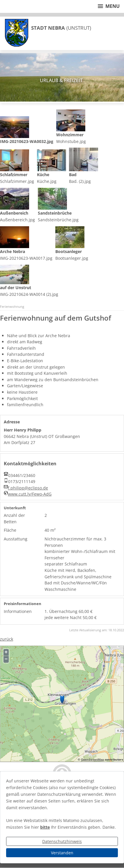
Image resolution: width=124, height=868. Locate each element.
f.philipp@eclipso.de (28, 488)
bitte (45, 827)
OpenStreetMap (92, 759)
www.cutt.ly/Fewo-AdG (30, 494)
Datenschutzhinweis (62, 841)
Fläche (10, 530)
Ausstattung (16, 539)
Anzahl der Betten (14, 518)
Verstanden (62, 853)
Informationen (18, 611)
